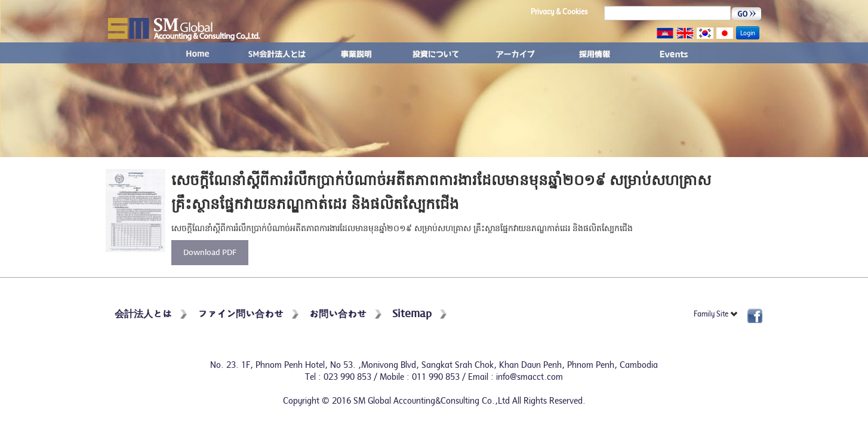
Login (748, 33)
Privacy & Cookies (559, 12)
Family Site (716, 314)
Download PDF (210, 253)
